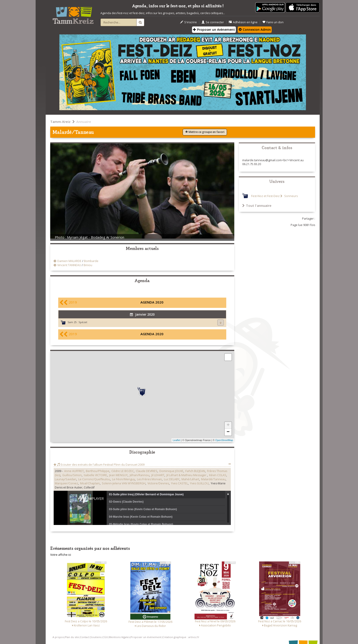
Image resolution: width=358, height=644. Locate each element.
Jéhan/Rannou (140, 475)
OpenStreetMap (224, 440)
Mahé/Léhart (190, 479)
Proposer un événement (146, 637)
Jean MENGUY (118, 475)
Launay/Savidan (66, 479)
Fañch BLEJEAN (195, 471)
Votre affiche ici (61, 555)
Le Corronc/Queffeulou (94, 479)
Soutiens (96, 637)
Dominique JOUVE (171, 471)
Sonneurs (291, 196)
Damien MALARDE (69, 261)
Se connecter (213, 22)
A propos (58, 637)
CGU (105, 637)
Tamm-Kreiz (60, 122)
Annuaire (84, 122)
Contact (85, 637)
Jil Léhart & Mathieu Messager (187, 475)
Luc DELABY (172, 479)
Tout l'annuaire (257, 205)
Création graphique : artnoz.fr (181, 637)
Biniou (88, 265)
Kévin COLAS (218, 475)
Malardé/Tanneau (213, 479)
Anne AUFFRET (74, 471)
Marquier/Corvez (66, 483)
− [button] (228, 432)
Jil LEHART (158, 475)
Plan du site (72, 637)
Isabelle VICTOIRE (95, 475)
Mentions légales (119, 637)
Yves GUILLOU (199, 483)
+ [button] (228, 425)
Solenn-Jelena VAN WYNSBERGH (124, 483)
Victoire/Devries (158, 483)
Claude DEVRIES (147, 471)
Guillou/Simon (72, 475)
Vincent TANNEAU (69, 265)
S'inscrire (188, 22)
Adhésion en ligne (243, 22)
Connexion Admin (255, 30)
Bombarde (91, 261)
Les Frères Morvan (149, 479)
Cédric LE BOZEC (123, 471)
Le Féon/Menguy (124, 479)
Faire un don (273, 22)
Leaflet (176, 440)
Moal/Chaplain (90, 483)
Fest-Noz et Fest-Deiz (265, 196)
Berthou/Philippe (98, 471)
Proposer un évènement (214, 30)
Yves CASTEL (179, 483)
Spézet (83, 322)
